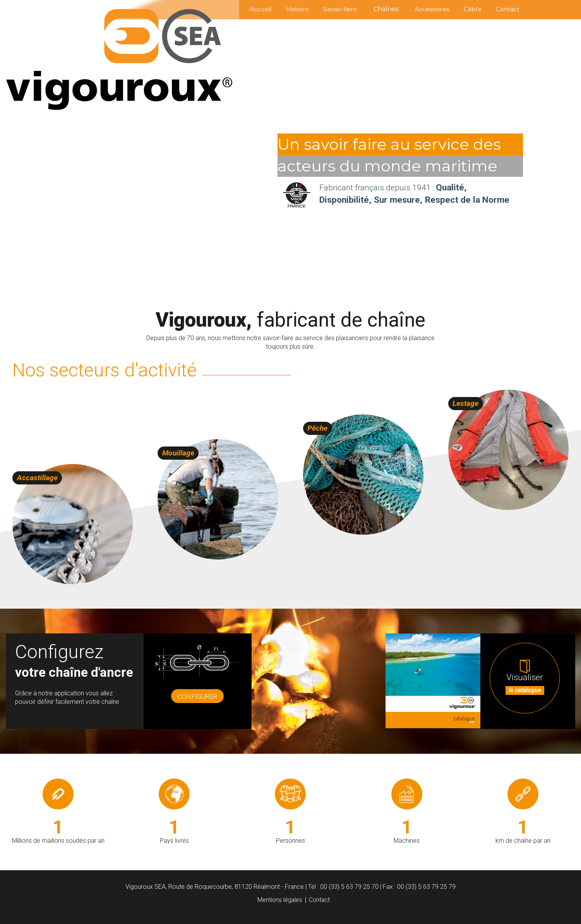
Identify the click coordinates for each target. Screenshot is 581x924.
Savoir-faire (324, 9)
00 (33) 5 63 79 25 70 (349, 887)
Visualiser (528, 690)
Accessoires (420, 9)
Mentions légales (279, 900)
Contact (505, 9)
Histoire (276, 9)
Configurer (198, 699)
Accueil (235, 9)
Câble (465, 9)
